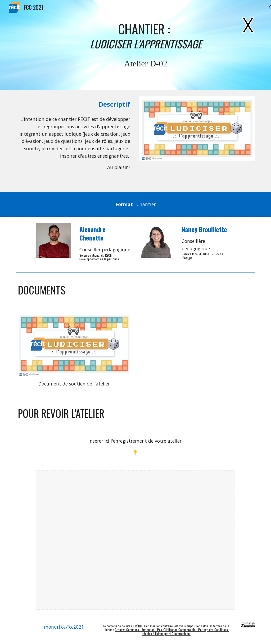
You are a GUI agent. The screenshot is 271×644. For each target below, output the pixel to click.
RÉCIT (139, 626)
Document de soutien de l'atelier (74, 384)
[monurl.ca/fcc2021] (64, 627)
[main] (146, 36)
